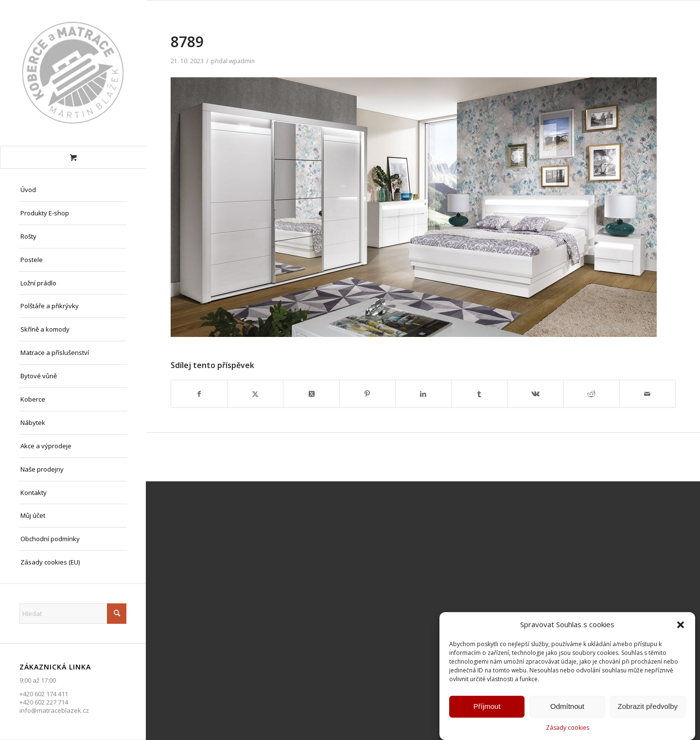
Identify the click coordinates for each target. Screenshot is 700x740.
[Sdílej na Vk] (535, 394)
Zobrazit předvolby (648, 708)
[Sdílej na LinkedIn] (423, 394)
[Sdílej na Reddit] (592, 394)
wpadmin (242, 61)
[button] (681, 627)
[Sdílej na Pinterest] (367, 394)
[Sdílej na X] (255, 394)
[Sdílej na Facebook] (199, 394)
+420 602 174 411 (44, 694)
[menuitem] (73, 190)
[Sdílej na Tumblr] (479, 394)
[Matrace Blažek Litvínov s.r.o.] (73, 73)
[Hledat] (73, 614)
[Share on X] (311, 394)
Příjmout (487, 708)
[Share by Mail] (647, 394)
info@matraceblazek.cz (54, 710)
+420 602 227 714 (44, 702)
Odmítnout (567, 708)
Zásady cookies (568, 730)
